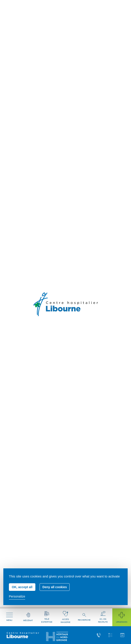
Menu (9, 617)
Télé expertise (47, 617)
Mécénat (28, 617)
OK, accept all (22, 587)
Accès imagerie (65, 617)
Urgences (122, 617)
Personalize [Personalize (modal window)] (17, 596)
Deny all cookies (55, 587)
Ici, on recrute (103, 617)
